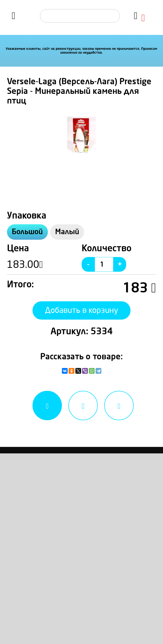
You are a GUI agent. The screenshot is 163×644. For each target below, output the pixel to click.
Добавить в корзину (82, 310)
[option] (81, 136)
